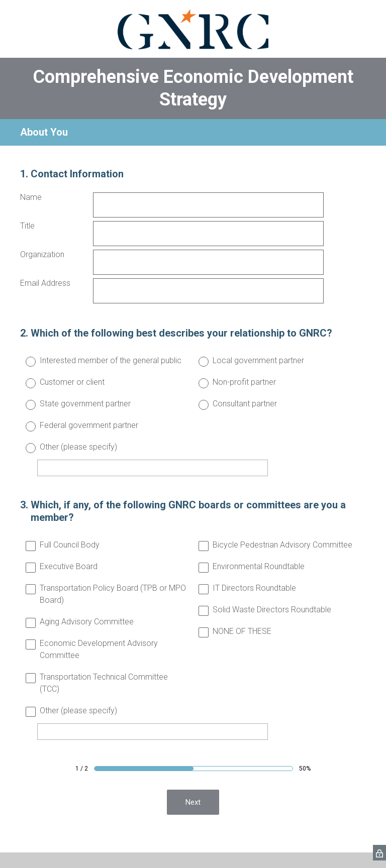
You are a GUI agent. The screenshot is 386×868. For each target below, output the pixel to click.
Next (193, 802)
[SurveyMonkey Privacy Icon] (379, 853)
